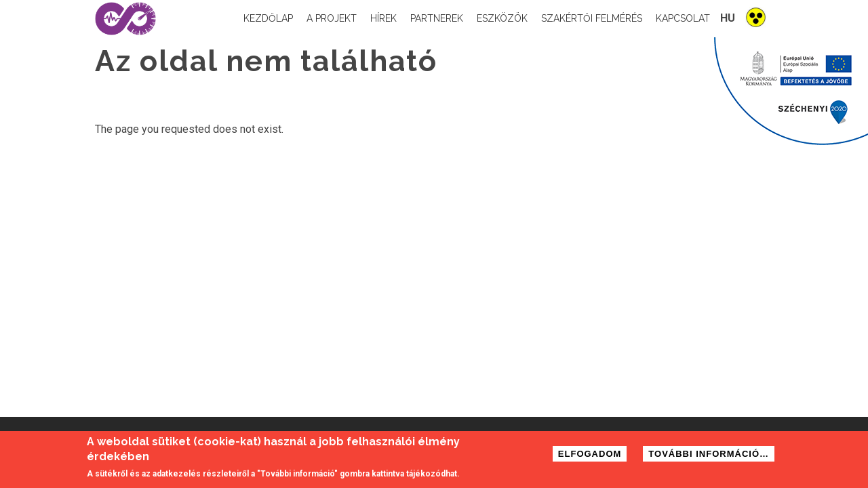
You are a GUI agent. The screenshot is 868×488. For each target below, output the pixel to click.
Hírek (383, 18)
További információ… (709, 456)
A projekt (332, 18)
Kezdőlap (268, 18)
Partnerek (437, 18)
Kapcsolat (683, 18)
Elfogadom (590, 456)
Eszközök (502, 18)
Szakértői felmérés (592, 18)
